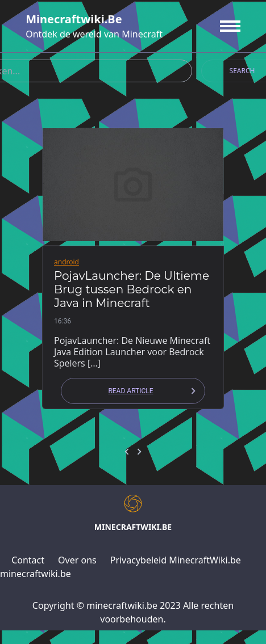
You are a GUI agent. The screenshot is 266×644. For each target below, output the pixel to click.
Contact (28, 560)
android (66, 262)
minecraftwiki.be (74, 19)
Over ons (77, 560)
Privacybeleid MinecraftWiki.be (176, 560)
